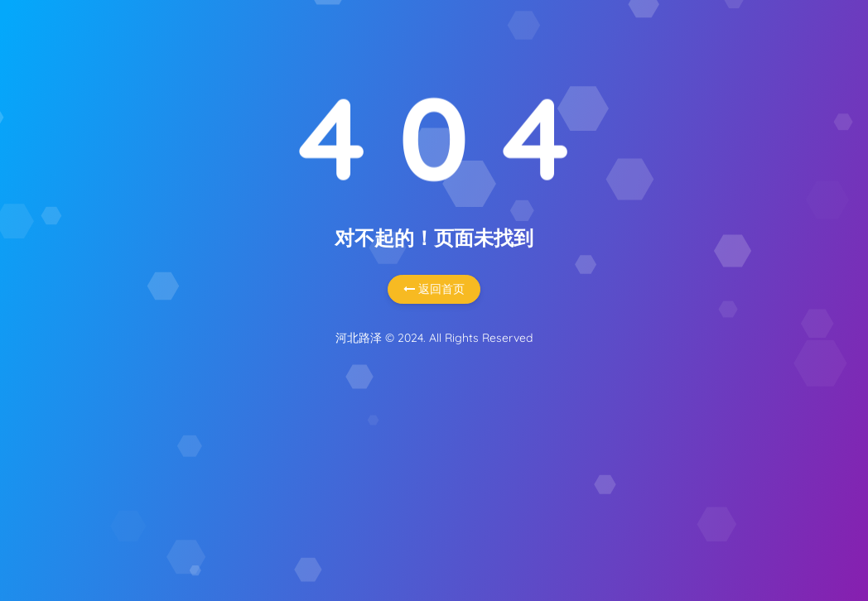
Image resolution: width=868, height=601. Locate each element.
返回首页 (434, 289)
